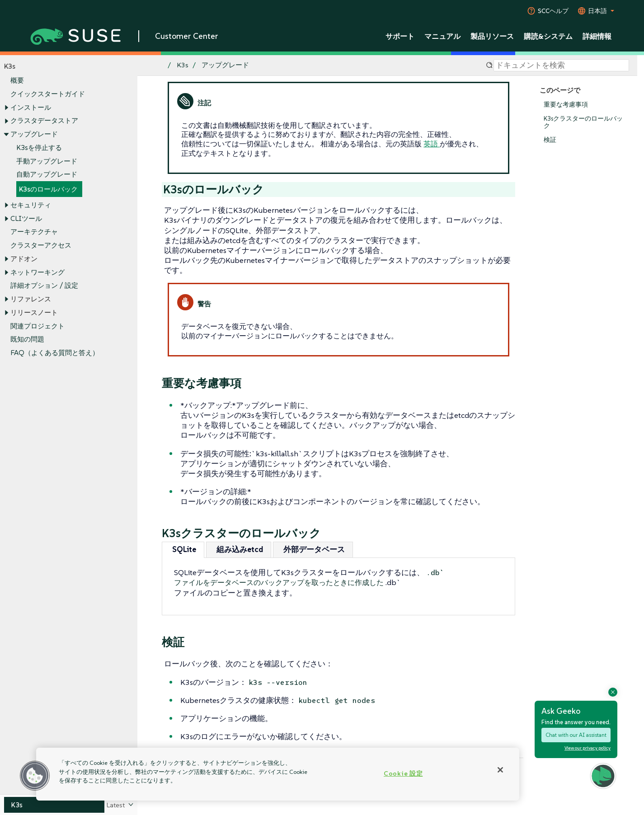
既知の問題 (27, 340)
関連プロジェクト (38, 326)
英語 (432, 144)
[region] (278, 774)
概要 (17, 81)
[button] (35, 776)
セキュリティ (31, 205)
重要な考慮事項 (566, 105)
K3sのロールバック (48, 189)
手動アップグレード (47, 161)
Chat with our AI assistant (576, 735)
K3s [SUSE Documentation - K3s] (183, 65)
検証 (550, 140)
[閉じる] (500, 770)
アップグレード (34, 134)
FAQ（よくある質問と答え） (55, 353)
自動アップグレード (47, 175)
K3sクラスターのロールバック (583, 122)
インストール (31, 107)
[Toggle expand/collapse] (6, 108)
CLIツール (26, 218)
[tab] (183, 550)
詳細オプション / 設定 (44, 286)
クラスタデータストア (44, 121)
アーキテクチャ (34, 232)
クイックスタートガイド (48, 94)
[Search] (561, 66)
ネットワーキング (38, 272)
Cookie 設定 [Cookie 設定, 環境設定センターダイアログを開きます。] (403, 773)
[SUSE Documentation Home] (154, 66)
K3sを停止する (39, 148)
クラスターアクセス (41, 246)
